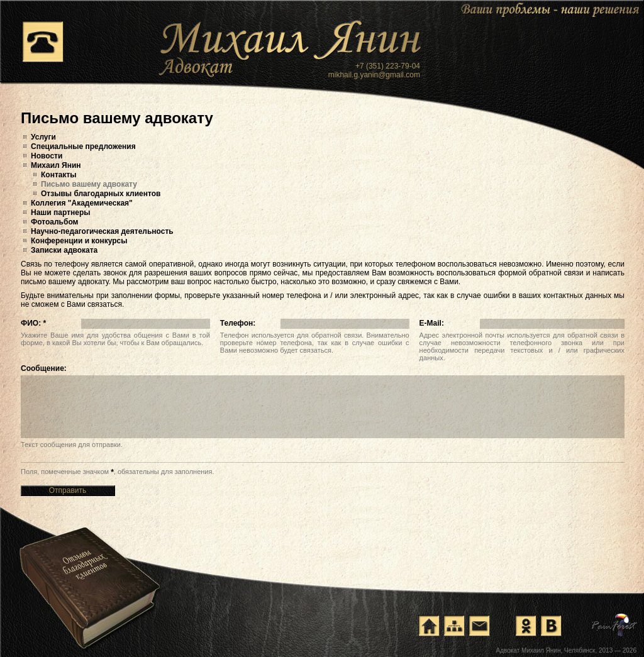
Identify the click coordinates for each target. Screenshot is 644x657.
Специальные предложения (83, 146)
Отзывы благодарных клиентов (101, 194)
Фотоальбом (54, 222)
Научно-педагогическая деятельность (102, 231)
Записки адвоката (64, 250)
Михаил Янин (56, 165)
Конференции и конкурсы (79, 241)
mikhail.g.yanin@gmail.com (374, 75)
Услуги (43, 137)
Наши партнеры (61, 213)
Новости (47, 156)
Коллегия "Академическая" (82, 203)
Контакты (59, 175)
